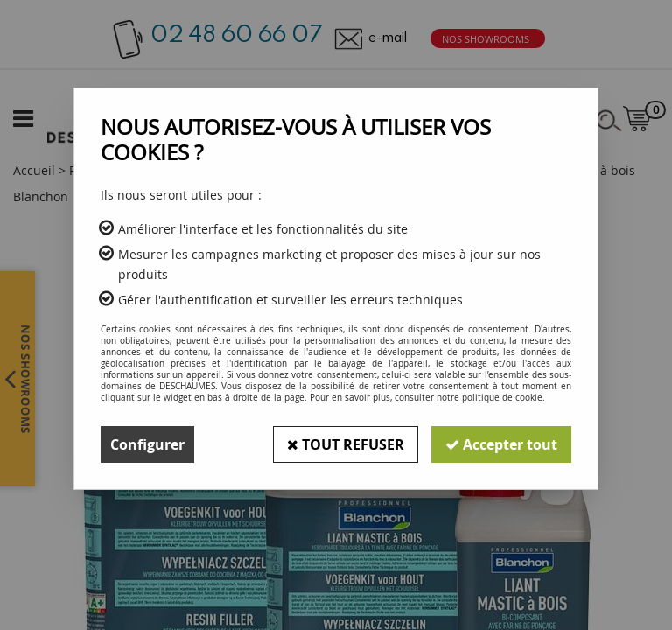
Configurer (147, 444)
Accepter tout (501, 444)
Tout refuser (346, 444)
